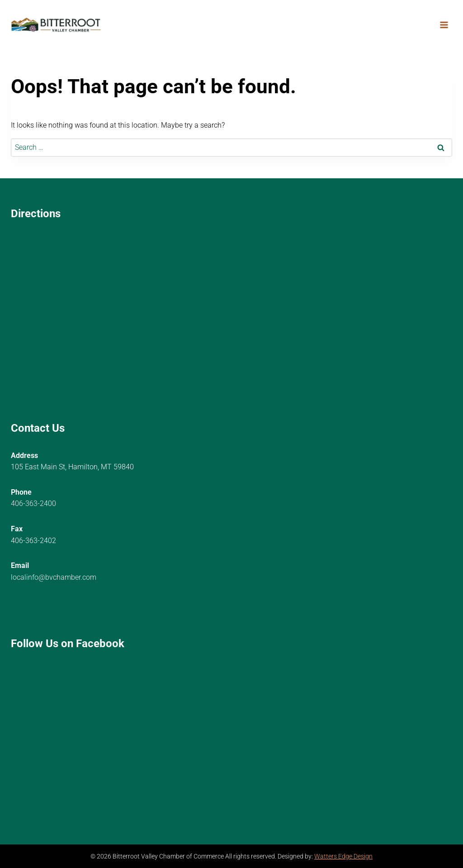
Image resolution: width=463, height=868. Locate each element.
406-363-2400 (33, 503)
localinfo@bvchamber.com (54, 577)
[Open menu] (444, 25)
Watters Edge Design (343, 856)
